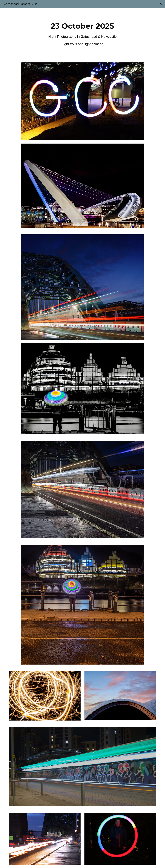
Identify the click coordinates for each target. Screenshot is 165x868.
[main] (82, 33)
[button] (162, 4)
